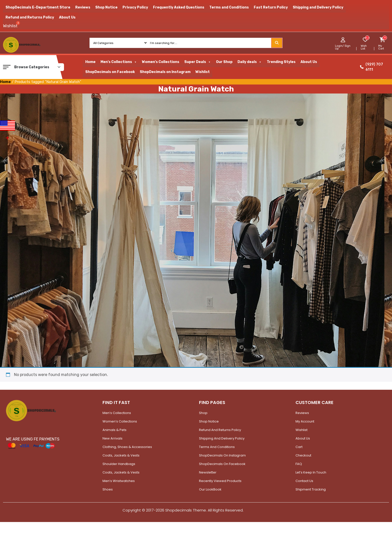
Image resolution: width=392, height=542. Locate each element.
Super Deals (198, 62)
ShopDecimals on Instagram (165, 72)
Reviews (83, 7)
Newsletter (208, 472)
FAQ (299, 464)
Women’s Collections (120, 421)
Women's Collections (161, 62)
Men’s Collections (117, 413)
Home (90, 62)
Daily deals (250, 62)
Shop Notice (106, 7)
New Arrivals (112, 438)
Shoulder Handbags (119, 464)
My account (305, 421)
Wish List (364, 47)
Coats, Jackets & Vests (121, 455)
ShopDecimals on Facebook (110, 72)
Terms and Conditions (229, 7)
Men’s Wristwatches (119, 481)
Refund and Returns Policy (30, 17)
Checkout (303, 455)
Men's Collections (119, 62)
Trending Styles (281, 62)
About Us (67, 17)
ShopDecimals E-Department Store (38, 7)
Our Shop (224, 62)
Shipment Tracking (311, 489)
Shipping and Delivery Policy (318, 7)
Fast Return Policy (271, 7)
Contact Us (304, 481)
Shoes (108, 489)
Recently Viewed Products (220, 481)
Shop (203, 413)
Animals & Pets (114, 430)
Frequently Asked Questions (179, 7)
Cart (299, 447)
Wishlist (203, 72)
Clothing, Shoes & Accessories (127, 447)
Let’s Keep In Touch (311, 472)
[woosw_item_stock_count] (367, 38)
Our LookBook (210, 489)
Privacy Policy (135, 7)
